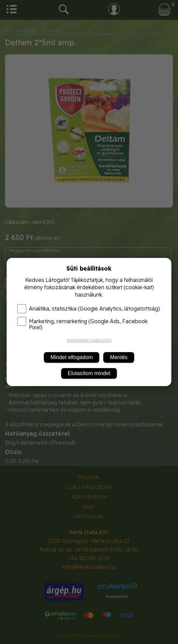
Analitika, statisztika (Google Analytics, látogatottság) (89, 309)
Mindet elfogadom (72, 357)
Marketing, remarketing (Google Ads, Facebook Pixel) (82, 324)
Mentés (119, 357)
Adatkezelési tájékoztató (89, 340)
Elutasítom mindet (89, 373)
